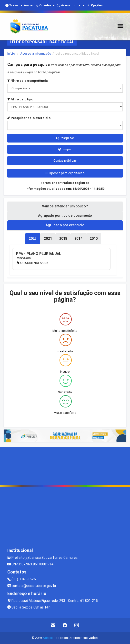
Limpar (65, 149)
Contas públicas (65, 161)
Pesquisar (65, 138)
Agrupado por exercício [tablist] (65, 225)
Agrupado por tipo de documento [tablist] (65, 215)
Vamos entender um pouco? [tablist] (65, 206)
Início (11, 54)
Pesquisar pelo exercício (29, 118)
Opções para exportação (65, 173)
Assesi (48, 638)
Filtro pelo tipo (20, 99)
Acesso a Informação (36, 54)
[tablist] (33, 239)
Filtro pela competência (28, 81)
